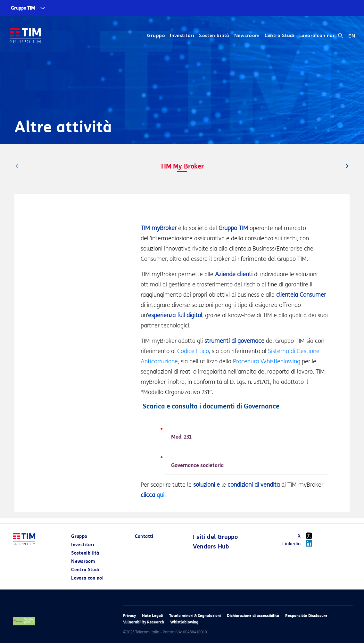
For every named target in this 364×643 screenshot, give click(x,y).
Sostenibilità (214, 36)
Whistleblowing (184, 622)
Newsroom (247, 36)
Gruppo (156, 36)
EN (352, 36)
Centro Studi (279, 36)
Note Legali (153, 616)
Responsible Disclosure (306, 616)
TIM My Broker (182, 166)
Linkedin (299, 543)
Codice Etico (193, 351)
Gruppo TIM (23, 8)
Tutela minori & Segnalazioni (195, 616)
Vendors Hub (211, 547)
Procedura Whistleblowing (267, 361)
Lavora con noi (317, 36)
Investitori (182, 36)
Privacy (129, 616)
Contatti (144, 536)
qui (161, 495)
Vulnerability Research (144, 622)
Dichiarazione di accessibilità (253, 616)
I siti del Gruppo (215, 537)
